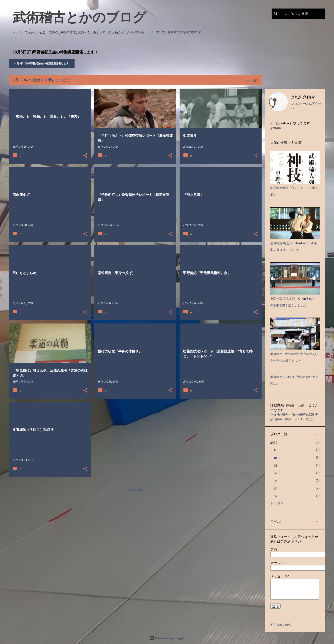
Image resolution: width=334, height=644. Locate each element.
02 (276, 496)
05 (276, 481)
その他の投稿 (136, 489)
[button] (85, 156)
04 (276, 489)
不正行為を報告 (281, 625)
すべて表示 (252, 80)
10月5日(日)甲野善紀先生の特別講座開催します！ (42, 63)
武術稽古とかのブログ (79, 17)
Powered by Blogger (167, 638)
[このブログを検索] (302, 14)
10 (275, 458)
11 (275, 450)
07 (276, 473)
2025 (274, 443)
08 (276, 466)
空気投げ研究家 (303, 97)
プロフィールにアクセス (306, 105)
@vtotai (276, 128)
